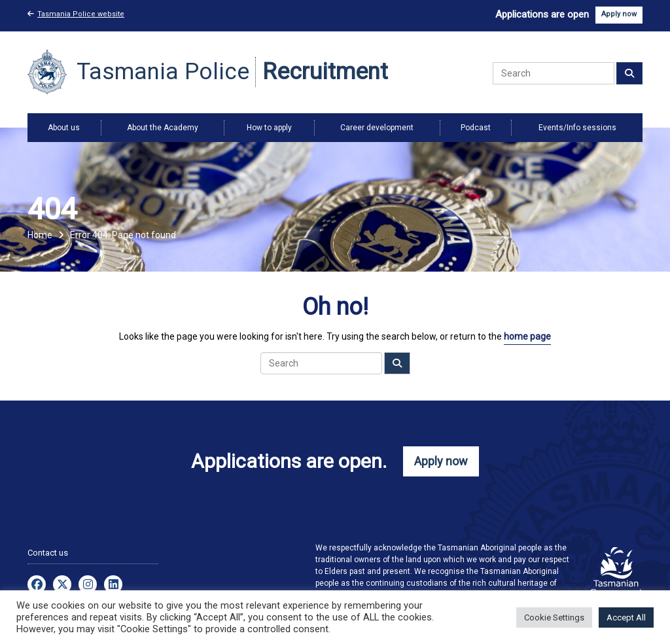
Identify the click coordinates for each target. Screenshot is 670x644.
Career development (377, 128)
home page (527, 336)
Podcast (476, 128)
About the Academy (163, 128)
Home (40, 235)
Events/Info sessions (577, 128)
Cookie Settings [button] (554, 617)
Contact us (48, 553)
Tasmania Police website (76, 14)
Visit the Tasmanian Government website (616, 571)
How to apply (269, 128)
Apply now (619, 14)
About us (64, 128)
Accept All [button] (626, 617)
